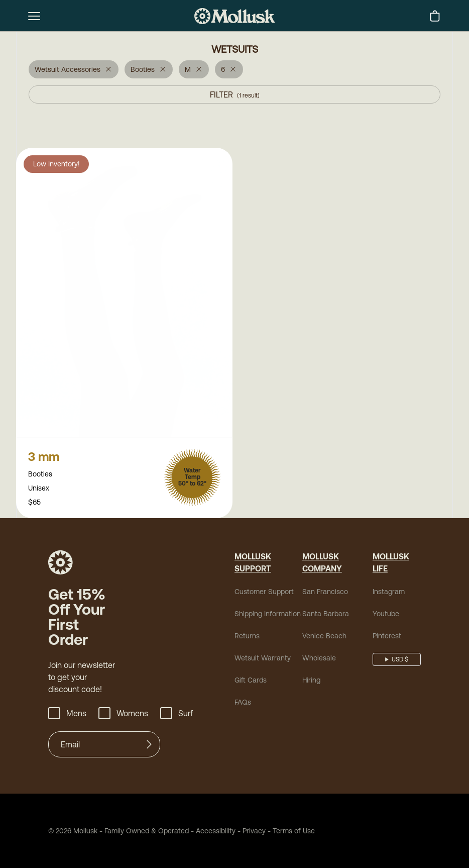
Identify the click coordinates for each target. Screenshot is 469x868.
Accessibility (212, 832)
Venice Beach (324, 637)
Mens (67, 714)
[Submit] (149, 745)
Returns (247, 637)
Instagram (389, 593)
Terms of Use (294, 832)
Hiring (311, 681)
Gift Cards (251, 681)
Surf (177, 714)
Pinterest (387, 637)
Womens (123, 714)
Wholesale (319, 659)
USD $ (400, 660)
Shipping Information (268, 615)
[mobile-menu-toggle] (34, 16)
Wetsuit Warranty (263, 659)
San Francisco (325, 593)
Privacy (254, 832)
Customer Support (264, 593)
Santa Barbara (326, 615)
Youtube (386, 615)
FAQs (243, 703)
